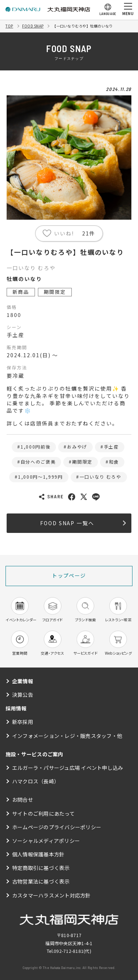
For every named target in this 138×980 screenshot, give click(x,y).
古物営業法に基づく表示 (41, 881)
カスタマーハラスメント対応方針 (52, 895)
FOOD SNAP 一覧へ (83, 523)
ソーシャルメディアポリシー (46, 841)
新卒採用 (23, 722)
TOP (9, 26)
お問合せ (23, 800)
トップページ (69, 575)
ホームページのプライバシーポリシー (57, 827)
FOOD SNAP (33, 26)
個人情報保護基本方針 (38, 854)
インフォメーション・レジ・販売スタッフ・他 (67, 736)
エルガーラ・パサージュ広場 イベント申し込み (68, 768)
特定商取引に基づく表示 (41, 868)
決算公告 (23, 695)
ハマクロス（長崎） (36, 781)
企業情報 (23, 681)
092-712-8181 (69, 951)
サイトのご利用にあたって (43, 813)
